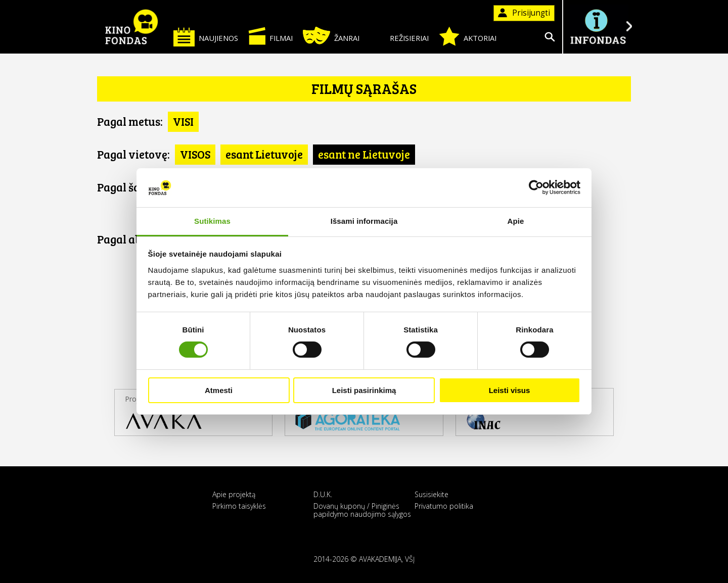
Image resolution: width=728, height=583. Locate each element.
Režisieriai (399, 36)
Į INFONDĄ (598, 27)
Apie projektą (234, 494)
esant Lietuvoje (264, 154)
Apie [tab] (516, 221)
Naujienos (206, 37)
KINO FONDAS (131, 27)
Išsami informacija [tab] (364, 221)
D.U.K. (323, 494)
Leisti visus (510, 390)
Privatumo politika (444, 506)
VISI (183, 121)
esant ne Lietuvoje (364, 154)
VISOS (195, 154)
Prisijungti (524, 13)
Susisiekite (431, 494)
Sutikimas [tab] (212, 221)
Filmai (270, 36)
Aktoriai (468, 36)
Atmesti (219, 390)
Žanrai (331, 36)
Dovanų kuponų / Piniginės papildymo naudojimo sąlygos (362, 510)
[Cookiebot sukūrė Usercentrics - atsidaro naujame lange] (536, 187)
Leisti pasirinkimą (364, 390)
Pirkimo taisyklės (239, 506)
